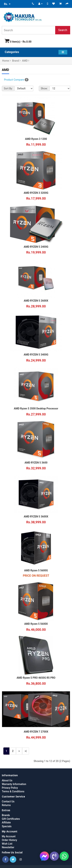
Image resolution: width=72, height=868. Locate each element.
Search (63, 30)
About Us (7, 780)
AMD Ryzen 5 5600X (36, 624)
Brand (16, 61)
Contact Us (8, 801)
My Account (9, 836)
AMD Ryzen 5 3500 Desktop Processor (36, 409)
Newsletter (8, 847)
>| (26, 751)
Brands (6, 815)
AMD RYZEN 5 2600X (36, 301)
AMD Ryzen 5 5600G (36, 570)
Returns (6, 805)
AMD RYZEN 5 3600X (36, 517)
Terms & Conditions (13, 791)
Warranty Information (14, 784)
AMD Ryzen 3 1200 (36, 139)
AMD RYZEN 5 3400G (36, 355)
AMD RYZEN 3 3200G (36, 193)
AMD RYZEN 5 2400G (36, 247)
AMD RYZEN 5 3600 (36, 463)
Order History (9, 840)
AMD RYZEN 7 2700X (36, 732)
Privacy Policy (10, 788)
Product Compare (16, 80)
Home (6, 61)
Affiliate (6, 822)
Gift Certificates (11, 819)
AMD (26, 61)
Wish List (7, 844)
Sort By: (8, 88)
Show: (44, 88)
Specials (7, 826)
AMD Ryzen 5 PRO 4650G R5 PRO (36, 678)
